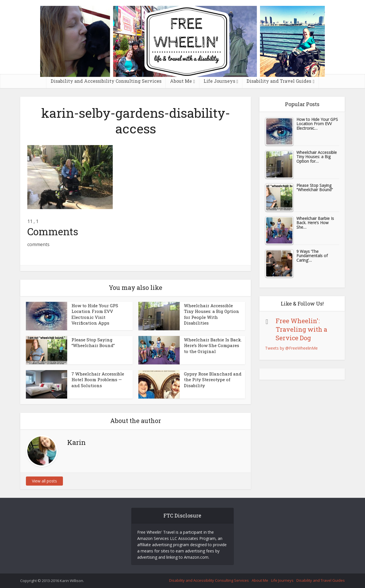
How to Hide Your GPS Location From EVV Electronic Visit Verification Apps (95, 314)
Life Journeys (219, 81)
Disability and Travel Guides (279, 81)
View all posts (44, 481)
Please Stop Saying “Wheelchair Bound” (93, 343)
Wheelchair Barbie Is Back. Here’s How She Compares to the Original (213, 345)
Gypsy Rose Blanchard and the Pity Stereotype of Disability (213, 380)
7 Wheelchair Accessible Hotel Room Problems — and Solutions (98, 380)
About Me (181, 81)
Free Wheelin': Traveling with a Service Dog (301, 329)
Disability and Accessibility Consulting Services (106, 81)
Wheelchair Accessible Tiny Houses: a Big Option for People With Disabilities (212, 314)
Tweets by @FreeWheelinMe (291, 348)
